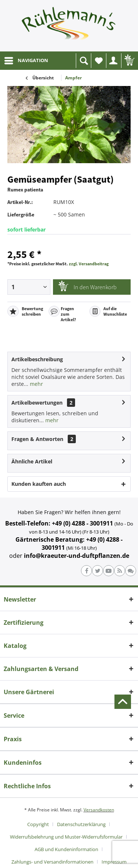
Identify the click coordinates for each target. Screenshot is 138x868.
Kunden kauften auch (39, 484)
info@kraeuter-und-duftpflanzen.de (77, 556)
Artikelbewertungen (37, 403)
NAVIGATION (26, 59)
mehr (36, 384)
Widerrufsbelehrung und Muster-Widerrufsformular (66, 837)
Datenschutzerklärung (81, 824)
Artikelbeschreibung (37, 359)
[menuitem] (26, 61)
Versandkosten (99, 810)
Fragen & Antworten (37, 439)
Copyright (38, 824)
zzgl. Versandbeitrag (89, 264)
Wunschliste (100, 63)
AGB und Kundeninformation (66, 849)
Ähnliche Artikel (32, 461)
